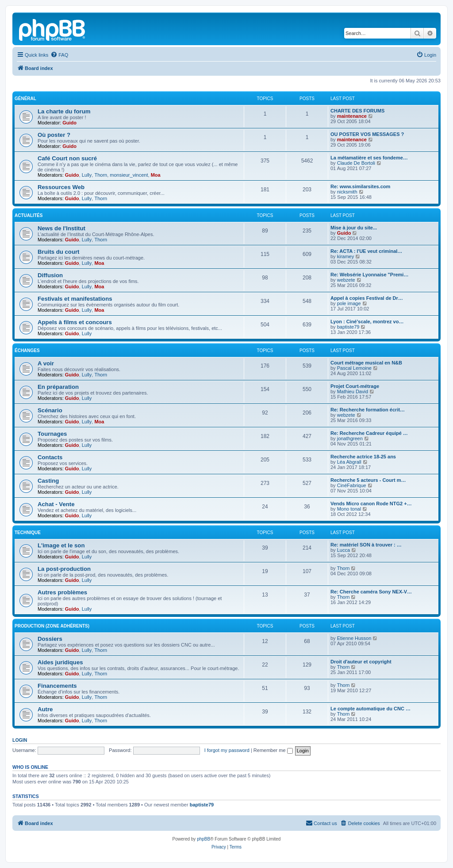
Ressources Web (61, 187)
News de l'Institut (61, 228)
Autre (45, 709)
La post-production (64, 569)
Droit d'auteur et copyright (361, 662)
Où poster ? (54, 135)
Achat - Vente (56, 504)
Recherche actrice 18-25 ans (363, 457)
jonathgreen (350, 438)
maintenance (352, 116)
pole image (349, 303)
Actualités (29, 215)
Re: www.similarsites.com (360, 186)
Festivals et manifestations (75, 299)
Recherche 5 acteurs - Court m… (368, 480)
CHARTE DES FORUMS (357, 111)
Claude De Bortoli (356, 163)
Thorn (101, 175)
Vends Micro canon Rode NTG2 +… (371, 504)
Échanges (27, 351)
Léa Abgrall (349, 462)
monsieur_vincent (129, 175)
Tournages (52, 434)
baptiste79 (348, 327)
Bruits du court (59, 252)
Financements (57, 686)
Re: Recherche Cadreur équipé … (369, 433)
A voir (46, 363)
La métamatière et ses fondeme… (369, 158)
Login (20, 740)
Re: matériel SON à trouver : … (366, 545)
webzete (346, 280)
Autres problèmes (62, 592)
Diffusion (50, 275)
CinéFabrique (352, 485)
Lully (87, 175)
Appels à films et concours (75, 322)
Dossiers (50, 639)
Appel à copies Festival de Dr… (367, 298)
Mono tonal (349, 509)
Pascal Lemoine (354, 368)
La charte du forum (64, 111)
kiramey (346, 256)
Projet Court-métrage (355, 386)
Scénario (50, 410)
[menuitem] (59, 55)
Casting (48, 481)
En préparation (58, 387)
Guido (69, 123)
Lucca (344, 550)
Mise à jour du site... (354, 228)
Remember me (273, 750)
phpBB (203, 839)
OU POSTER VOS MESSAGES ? (367, 134)
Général (25, 99)
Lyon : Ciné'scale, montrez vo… (367, 322)
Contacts (50, 457)
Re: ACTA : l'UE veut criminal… (366, 251)
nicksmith (347, 192)
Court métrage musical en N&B (366, 363)
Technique (28, 533)
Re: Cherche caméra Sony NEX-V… (371, 592)
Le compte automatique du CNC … (370, 709)
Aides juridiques (60, 662)
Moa (156, 175)
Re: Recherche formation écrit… (368, 410)
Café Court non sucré (67, 158)
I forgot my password (227, 750)
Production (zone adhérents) (52, 626)
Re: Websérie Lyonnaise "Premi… (369, 275)
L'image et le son (61, 545)
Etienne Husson (354, 638)
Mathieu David (353, 391)
